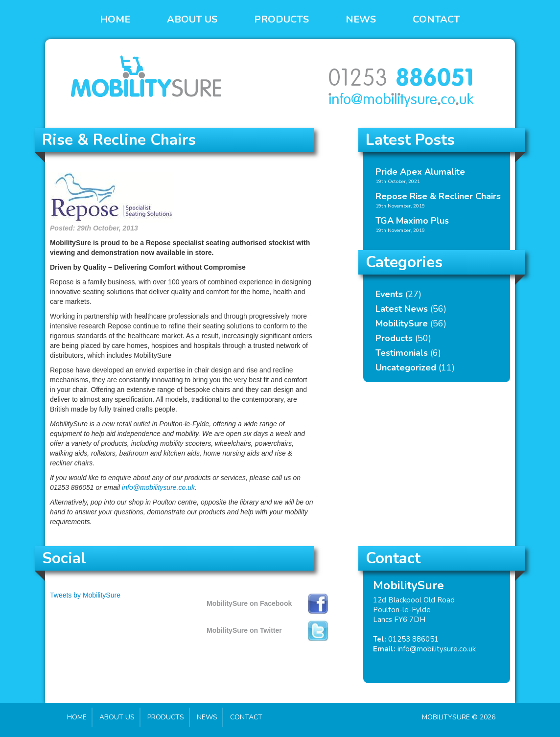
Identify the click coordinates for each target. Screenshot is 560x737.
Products (281, 19)
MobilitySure (402, 323)
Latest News (402, 309)
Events (389, 294)
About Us (192, 19)
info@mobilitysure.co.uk (437, 649)
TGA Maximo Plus (412, 221)
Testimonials (402, 353)
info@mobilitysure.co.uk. (159, 487)
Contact (436, 19)
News (361, 19)
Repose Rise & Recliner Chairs (438, 196)
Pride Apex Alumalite (420, 172)
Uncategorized (406, 368)
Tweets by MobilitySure (85, 595)
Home (115, 19)
